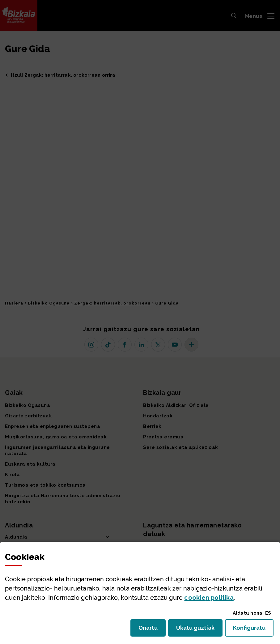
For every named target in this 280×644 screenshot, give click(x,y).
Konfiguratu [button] (253, 630)
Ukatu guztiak (197, 630)
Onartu (152, 630)
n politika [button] (209, 598)
